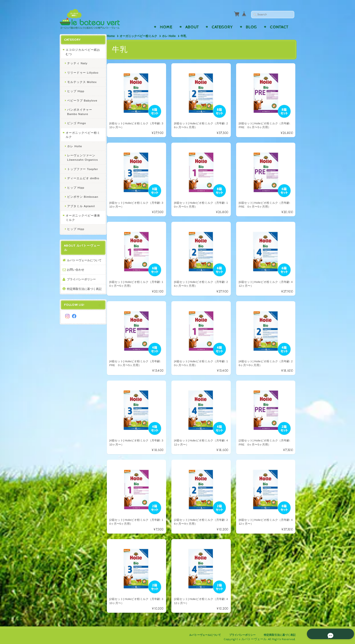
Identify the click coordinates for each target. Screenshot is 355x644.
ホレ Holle (170, 36)
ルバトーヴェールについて (83, 262)
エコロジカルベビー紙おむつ (81, 52)
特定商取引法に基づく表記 (83, 295)
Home (166, 27)
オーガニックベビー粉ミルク (139, 36)
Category (222, 27)
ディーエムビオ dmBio (83, 178)
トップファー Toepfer (83, 169)
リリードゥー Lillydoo (83, 72)
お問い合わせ (76, 274)
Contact (279, 27)
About (192, 27)
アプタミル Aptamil (81, 206)
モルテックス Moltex (82, 82)
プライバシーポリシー (81, 283)
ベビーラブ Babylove (82, 100)
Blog (251, 27)
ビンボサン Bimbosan (83, 196)
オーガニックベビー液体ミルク (81, 217)
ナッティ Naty (77, 63)
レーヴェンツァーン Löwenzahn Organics (83, 157)
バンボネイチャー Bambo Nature (80, 112)
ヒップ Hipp (76, 91)
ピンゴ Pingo (77, 123)
